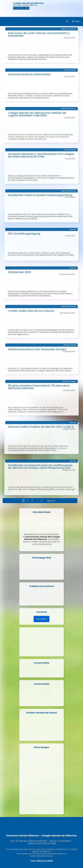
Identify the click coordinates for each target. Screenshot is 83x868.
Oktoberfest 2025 (19, 272)
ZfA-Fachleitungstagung (24, 234)
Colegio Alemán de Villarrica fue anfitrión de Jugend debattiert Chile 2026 (37, 114)
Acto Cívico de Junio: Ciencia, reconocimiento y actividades (39, 34)
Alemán (65, 29)
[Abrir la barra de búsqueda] (67, 21)
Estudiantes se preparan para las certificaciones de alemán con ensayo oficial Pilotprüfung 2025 (40, 467)
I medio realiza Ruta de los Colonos (31, 311)
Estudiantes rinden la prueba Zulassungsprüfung (40, 195)
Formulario (42, 619)
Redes (74, 150)
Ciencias (73, 29)
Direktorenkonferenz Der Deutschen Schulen (37, 349)
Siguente (51, 501)
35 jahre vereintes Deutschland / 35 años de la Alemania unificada (39, 387)
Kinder (74, 70)
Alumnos (72, 108)
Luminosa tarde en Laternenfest (29, 74)
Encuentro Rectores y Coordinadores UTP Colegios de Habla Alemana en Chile (41, 155)
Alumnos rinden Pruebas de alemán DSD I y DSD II (41, 427)
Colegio (73, 381)
